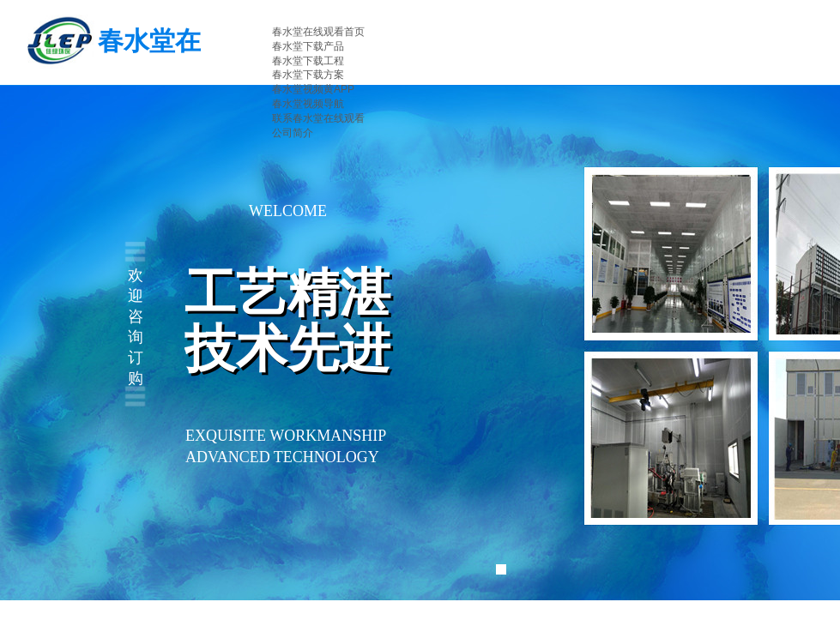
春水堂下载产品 (308, 46)
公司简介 (293, 133)
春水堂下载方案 (308, 75)
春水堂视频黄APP (313, 89)
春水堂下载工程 (308, 61)
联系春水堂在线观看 (318, 118)
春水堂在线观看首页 (318, 32)
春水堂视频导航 (308, 104)
